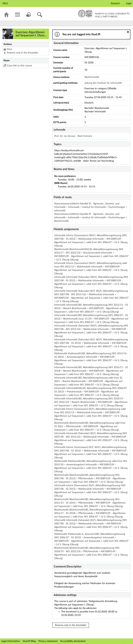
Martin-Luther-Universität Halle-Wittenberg (104, 14)
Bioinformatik (92, 77)
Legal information (11, 641)
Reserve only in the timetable (22, 53)
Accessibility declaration (73, 641)
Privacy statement (48, 641)
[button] (128, 32)
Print (9, 49)
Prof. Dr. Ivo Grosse (65, 136)
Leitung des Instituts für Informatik (103, 83)
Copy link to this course (19, 66)
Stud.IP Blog (29, 641)
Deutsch (115, 3)
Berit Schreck (85, 136)
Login (129, 3)
